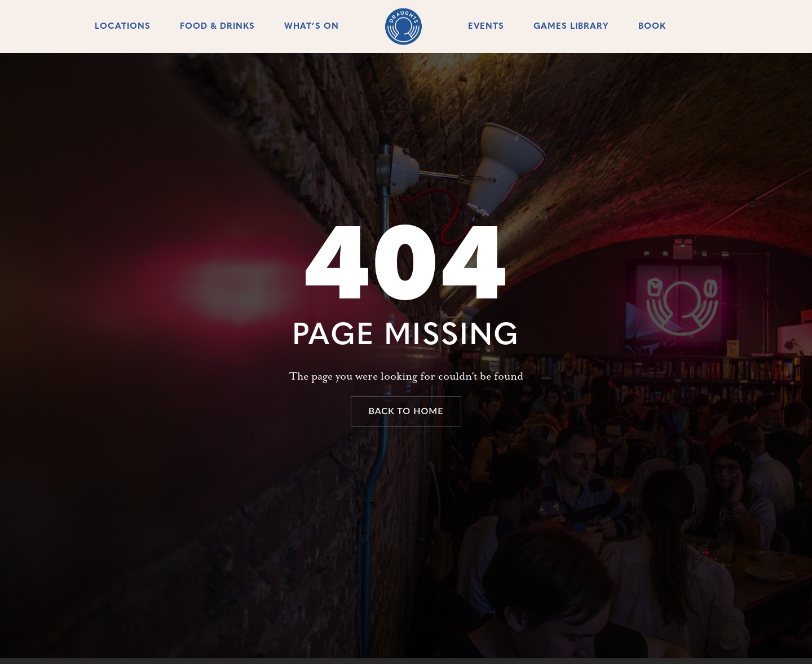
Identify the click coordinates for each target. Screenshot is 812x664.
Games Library (571, 27)
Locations (123, 27)
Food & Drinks (217, 27)
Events (486, 27)
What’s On (312, 27)
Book (652, 27)
